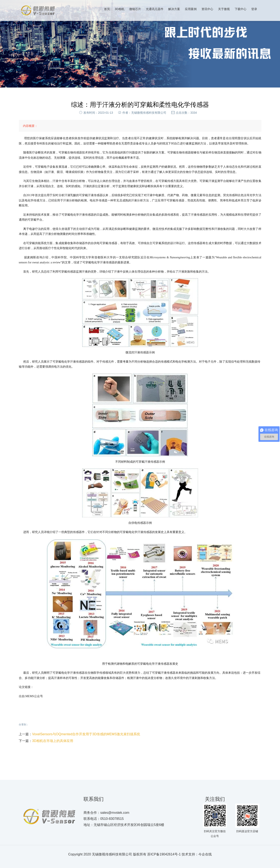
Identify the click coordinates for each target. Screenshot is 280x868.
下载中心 (240, 9)
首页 (107, 9)
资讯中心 (207, 9)
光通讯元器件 (155, 9)
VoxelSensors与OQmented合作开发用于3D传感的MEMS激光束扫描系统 (86, 734)
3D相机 (120, 9)
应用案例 (191, 9)
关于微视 (224, 9)
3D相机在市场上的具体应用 (53, 741)
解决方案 (174, 9)
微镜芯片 (135, 9)
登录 (254, 9)
